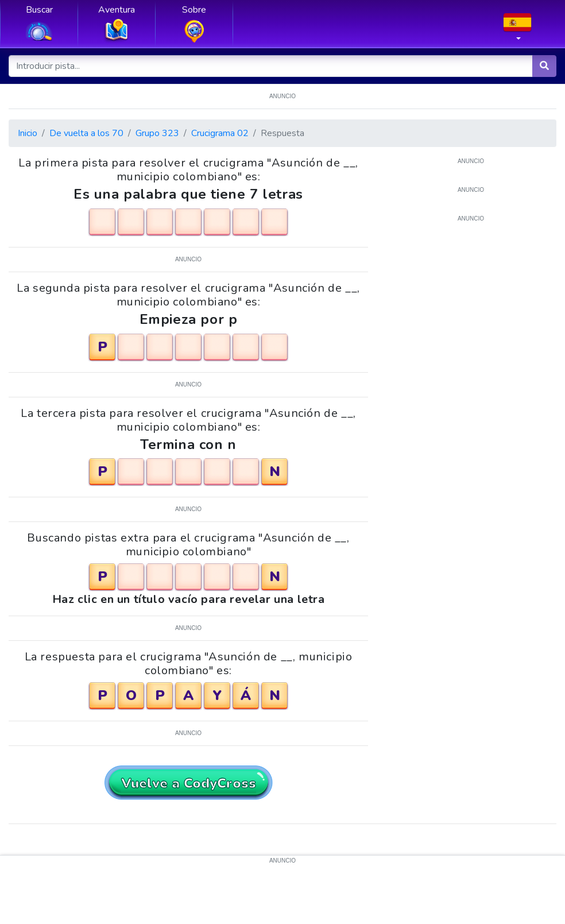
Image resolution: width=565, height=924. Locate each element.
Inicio (28, 133)
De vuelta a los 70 (86, 133)
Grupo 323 (157, 133)
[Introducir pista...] (271, 66)
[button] (517, 30)
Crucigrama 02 (220, 133)
